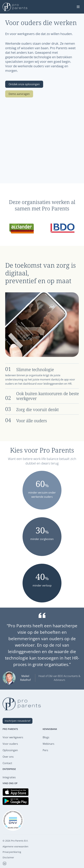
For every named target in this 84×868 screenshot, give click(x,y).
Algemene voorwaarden (15, 847)
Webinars (48, 744)
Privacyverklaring (12, 852)
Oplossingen (10, 750)
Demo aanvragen (19, 94)
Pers (45, 750)
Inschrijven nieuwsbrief (18, 721)
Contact (7, 763)
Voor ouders (10, 744)
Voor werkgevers (13, 737)
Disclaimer (8, 858)
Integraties (9, 777)
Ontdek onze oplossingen (24, 84)
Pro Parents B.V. (20, 841)
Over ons (8, 757)
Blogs (46, 737)
